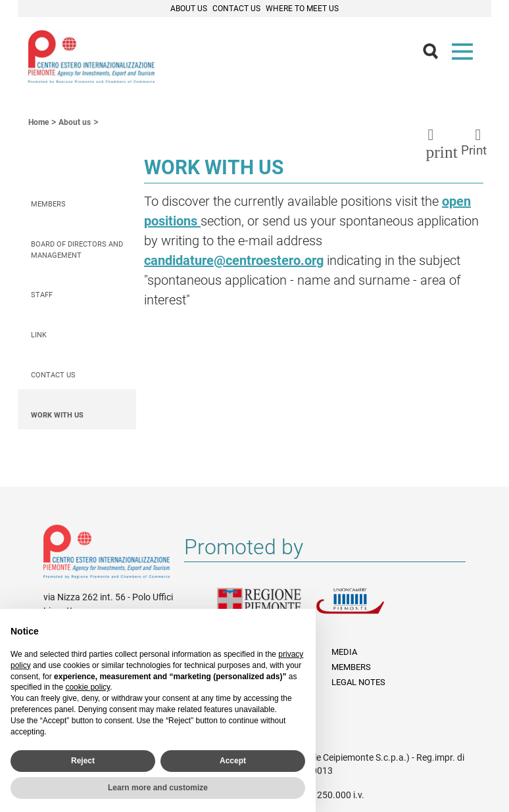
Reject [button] (83, 761)
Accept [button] (233, 761)
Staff (42, 295)
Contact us (53, 375)
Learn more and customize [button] (158, 788)
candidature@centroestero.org (234, 260)
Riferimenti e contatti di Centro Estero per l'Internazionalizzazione (107, 554)
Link (39, 335)
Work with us (57, 415)
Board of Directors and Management (77, 250)
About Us (189, 9)
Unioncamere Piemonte (365, 609)
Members (48, 204)
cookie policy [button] (87, 687)
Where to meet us (302, 9)
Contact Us (236, 9)
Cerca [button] (436, 55)
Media (344, 652)
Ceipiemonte (91, 57)
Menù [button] (465, 55)
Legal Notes (358, 682)
